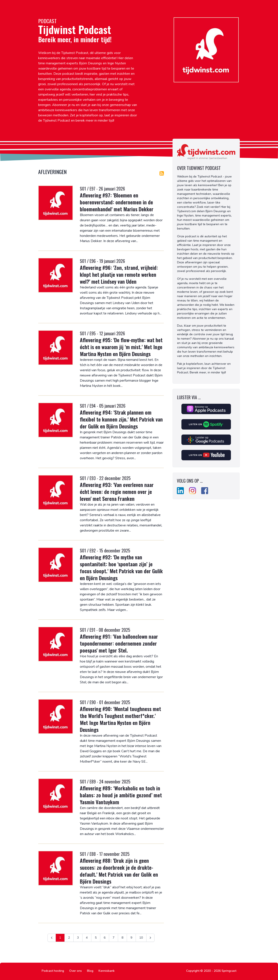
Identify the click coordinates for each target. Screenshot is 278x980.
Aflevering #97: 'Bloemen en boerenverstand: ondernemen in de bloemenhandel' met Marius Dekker (117, 202)
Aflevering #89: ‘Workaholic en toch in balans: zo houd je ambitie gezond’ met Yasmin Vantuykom (121, 795)
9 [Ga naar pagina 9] (131, 938)
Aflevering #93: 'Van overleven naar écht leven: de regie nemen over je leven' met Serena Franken (117, 492)
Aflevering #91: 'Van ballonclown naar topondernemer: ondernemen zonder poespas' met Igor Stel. (119, 643)
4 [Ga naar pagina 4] (87, 938)
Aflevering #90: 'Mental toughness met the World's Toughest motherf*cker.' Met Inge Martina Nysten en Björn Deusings (120, 719)
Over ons (76, 971)
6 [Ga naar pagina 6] (105, 938)
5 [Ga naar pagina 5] (96, 938)
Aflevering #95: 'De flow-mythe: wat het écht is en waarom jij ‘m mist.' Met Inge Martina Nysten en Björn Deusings (121, 347)
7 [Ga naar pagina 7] (114, 938)
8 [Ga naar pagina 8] (122, 938)
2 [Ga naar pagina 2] (69, 938)
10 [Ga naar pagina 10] (141, 938)
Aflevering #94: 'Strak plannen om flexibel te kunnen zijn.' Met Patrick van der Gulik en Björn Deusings (121, 419)
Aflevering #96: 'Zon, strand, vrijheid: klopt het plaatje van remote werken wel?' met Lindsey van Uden (119, 274)
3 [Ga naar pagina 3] (78, 938)
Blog (90, 971)
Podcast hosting (53, 971)
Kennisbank (107, 971)
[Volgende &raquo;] (150, 938)
